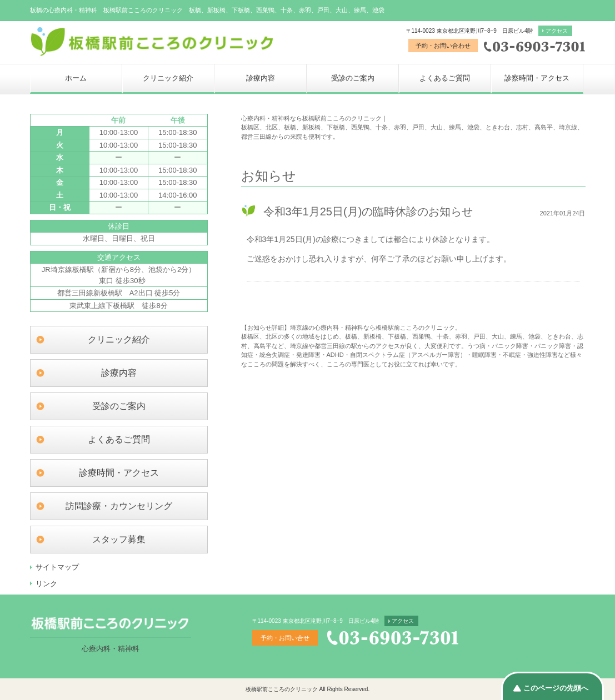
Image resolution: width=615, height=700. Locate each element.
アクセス (557, 31)
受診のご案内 (353, 78)
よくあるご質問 (445, 78)
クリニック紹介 (168, 78)
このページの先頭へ (556, 688)
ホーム (76, 78)
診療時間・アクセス (119, 473)
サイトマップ (57, 567)
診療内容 (261, 78)
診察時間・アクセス (537, 78)
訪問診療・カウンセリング (119, 506)
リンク (46, 584)
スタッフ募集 (119, 539)
